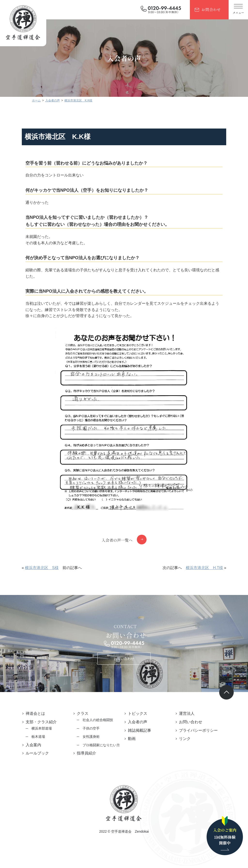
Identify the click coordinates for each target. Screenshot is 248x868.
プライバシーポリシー (200, 730)
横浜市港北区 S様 (39, 568)
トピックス (138, 713)
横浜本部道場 (39, 728)
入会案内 (31, 745)
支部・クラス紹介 (38, 722)
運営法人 (188, 713)
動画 (132, 739)
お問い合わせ (124, 659)
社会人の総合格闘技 (96, 720)
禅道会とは (32, 713)
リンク (186, 739)
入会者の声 (138, 722)
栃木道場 (35, 737)
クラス (81, 713)
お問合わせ (211, 9)
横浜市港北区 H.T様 (207, 568)
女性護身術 (90, 737)
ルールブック (34, 753)
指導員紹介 (85, 753)
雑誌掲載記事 (139, 730)
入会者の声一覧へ (117, 540)
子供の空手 (90, 728)
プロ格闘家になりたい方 (100, 745)
